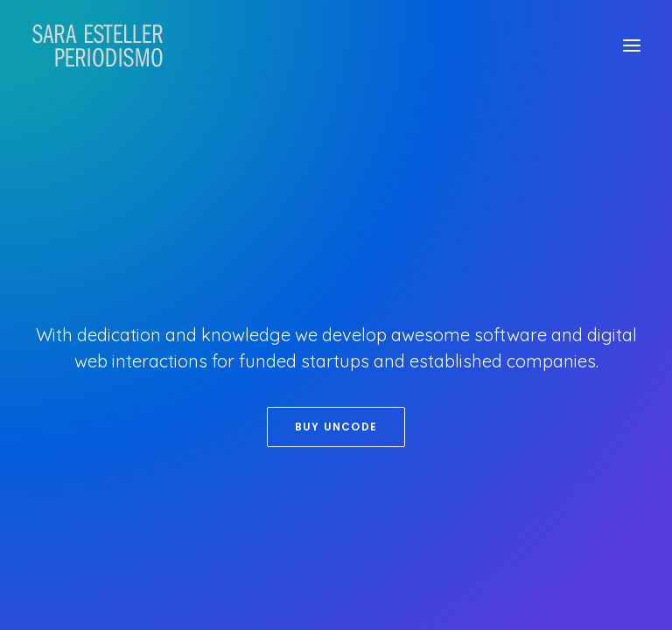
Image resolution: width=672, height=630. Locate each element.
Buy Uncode (336, 427)
